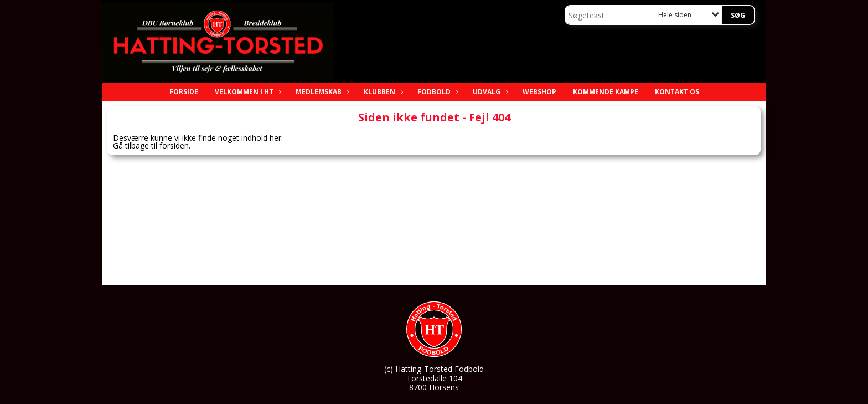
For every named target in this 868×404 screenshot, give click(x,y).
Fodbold (437, 92)
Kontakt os (677, 92)
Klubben (382, 92)
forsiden (174, 145)
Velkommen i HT (247, 92)
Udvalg (489, 92)
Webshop (539, 92)
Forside (184, 92)
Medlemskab (321, 92)
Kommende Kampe (606, 92)
